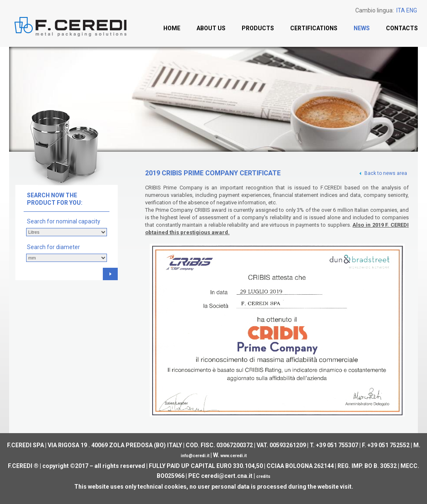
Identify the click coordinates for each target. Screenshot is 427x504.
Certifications (314, 28)
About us (211, 28)
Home (172, 28)
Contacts (402, 28)
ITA (401, 10)
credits (263, 476)
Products (258, 28)
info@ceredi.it (195, 456)
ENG (412, 10)
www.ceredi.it (234, 456)
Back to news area (383, 173)
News (362, 28)
